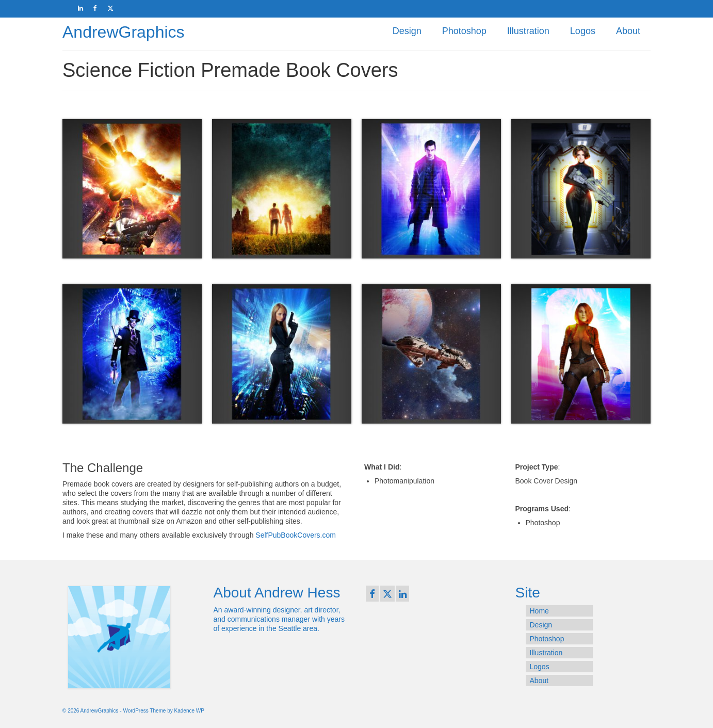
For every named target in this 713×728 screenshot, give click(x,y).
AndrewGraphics (124, 32)
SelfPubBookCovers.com (296, 535)
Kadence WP (189, 711)
